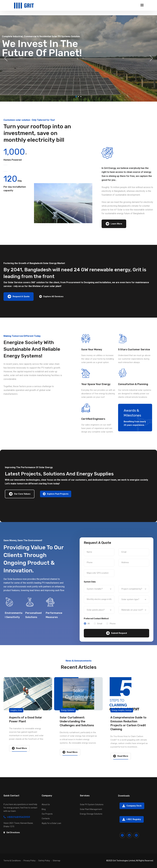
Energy (64, 710)
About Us (46, 804)
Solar (20, 710)
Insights (14, 710)
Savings (128, 710)
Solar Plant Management (91, 809)
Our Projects (47, 814)
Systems (71, 710)
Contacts (46, 818)
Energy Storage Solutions (91, 814)
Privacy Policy (30, 861)
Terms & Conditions (12, 861)
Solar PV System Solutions (92, 804)
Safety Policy (44, 861)
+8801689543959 (17, 817)
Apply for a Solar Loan (51, 823)
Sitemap (57, 861)
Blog (44, 809)
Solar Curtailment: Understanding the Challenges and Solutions (77, 721)
